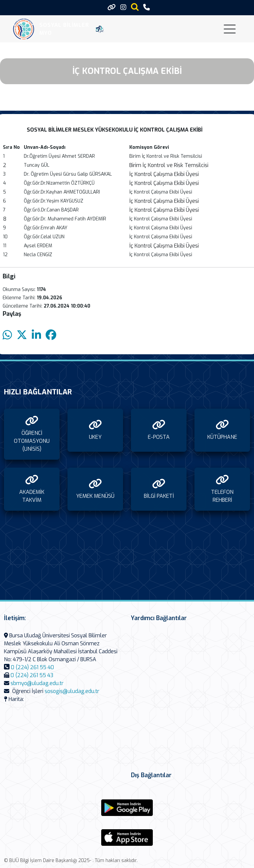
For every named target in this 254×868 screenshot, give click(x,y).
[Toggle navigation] (230, 29)
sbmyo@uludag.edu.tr (37, 683)
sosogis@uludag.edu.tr (72, 691)
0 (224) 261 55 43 (32, 675)
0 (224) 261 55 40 (32, 667)
